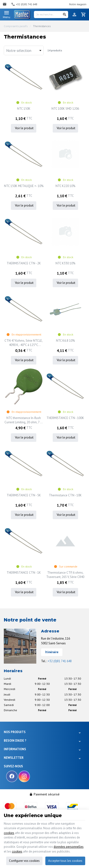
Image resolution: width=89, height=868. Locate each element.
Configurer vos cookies (24, 861)
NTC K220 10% (65, 186)
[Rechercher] (65, 15)
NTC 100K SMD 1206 (65, 109)
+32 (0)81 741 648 (60, 661)
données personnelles (69, 847)
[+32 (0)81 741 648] (24, 4)
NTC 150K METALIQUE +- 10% (24, 186)
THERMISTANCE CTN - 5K (24, 495)
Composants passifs (16, 26)
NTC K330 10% (65, 263)
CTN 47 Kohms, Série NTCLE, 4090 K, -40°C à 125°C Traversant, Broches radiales (24, 343)
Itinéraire (52, 652)
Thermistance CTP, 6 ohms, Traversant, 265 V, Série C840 (65, 575)
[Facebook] (12, 776)
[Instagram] (24, 776)
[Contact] (5, 4)
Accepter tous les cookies (65, 861)
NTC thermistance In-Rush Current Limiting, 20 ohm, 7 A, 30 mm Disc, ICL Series (24, 420)
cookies (9, 833)
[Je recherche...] (51, 15)
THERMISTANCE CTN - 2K (24, 263)
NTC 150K (24, 109)
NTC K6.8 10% (65, 341)
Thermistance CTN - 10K (65, 495)
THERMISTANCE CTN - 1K (24, 573)
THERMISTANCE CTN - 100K (65, 418)
